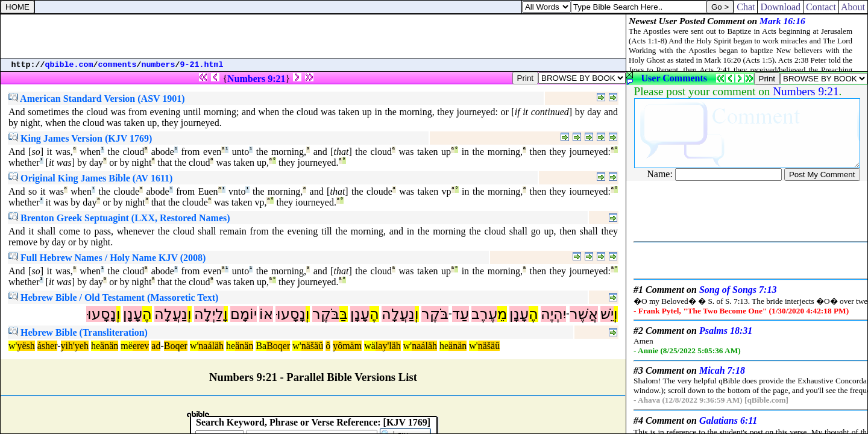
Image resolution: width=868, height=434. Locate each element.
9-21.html (202, 65)
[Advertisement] (313, 36)
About (853, 7)
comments (118, 65)
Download (780, 7)
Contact (821, 7)
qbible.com (69, 65)
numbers (159, 65)
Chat (746, 7)
